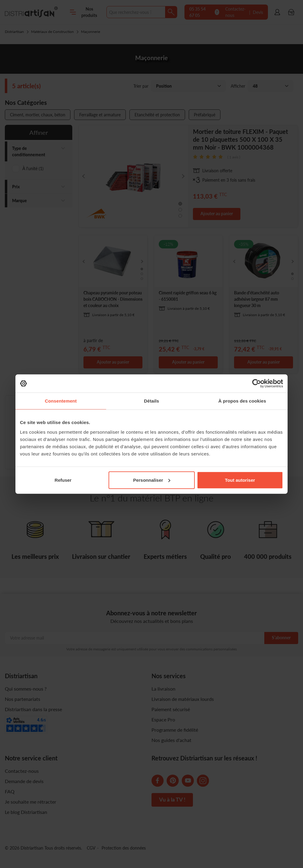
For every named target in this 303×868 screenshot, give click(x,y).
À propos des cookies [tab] (242, 401)
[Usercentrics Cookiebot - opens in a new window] (257, 384)
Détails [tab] (151, 401)
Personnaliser (152, 480)
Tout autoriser (240, 480)
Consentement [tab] (61, 401)
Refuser (63, 480)
